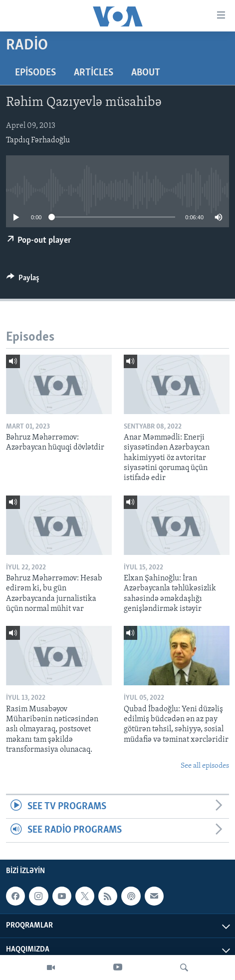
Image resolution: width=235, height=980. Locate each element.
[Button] (23, 280)
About (146, 73)
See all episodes (205, 766)
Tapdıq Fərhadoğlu (38, 140)
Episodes (35, 73)
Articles (94, 73)
